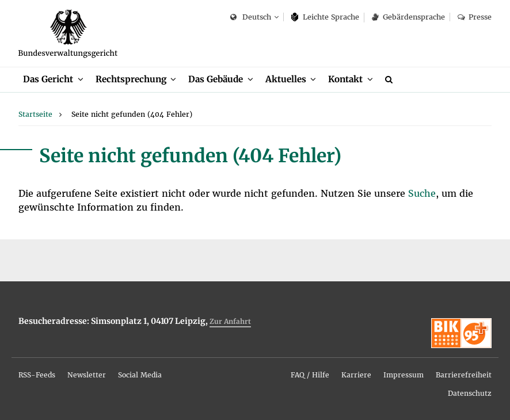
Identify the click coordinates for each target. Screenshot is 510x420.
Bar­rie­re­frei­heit (464, 375)
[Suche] (391, 79)
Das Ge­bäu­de (216, 79)
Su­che (422, 193)
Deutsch (251, 18)
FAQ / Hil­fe (310, 375)
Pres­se (475, 17)
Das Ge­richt (48, 79)
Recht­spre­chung (131, 79)
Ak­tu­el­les (286, 79)
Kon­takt (345, 79)
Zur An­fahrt (230, 321)
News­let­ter (87, 375)
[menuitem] (53, 80)
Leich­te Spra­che (326, 17)
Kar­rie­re (356, 375)
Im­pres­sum (404, 375)
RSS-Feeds (37, 375)
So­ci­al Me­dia (140, 375)
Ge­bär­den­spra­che (408, 17)
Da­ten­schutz (470, 393)
